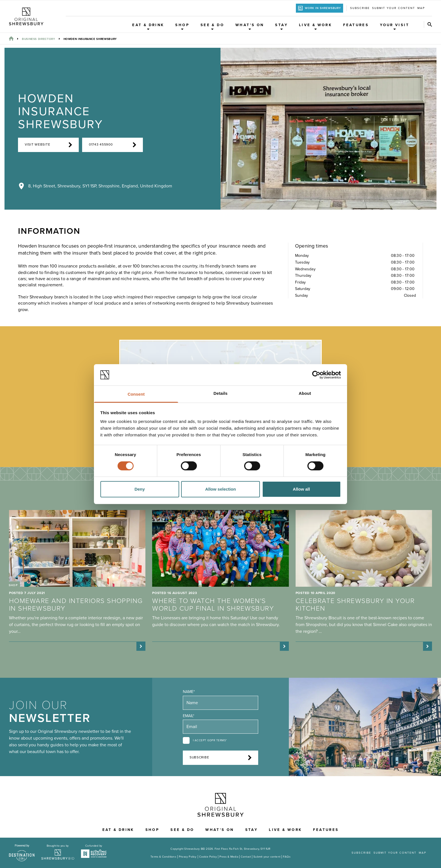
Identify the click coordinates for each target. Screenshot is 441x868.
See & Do (212, 27)
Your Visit (395, 27)
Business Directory (39, 39)
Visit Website (48, 145)
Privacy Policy (188, 857)
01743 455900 (112, 145)
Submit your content (394, 8)
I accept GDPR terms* (210, 740)
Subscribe (360, 8)
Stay (281, 27)
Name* (189, 692)
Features (356, 25)
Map (421, 8)
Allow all (301, 489)
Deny (140, 489)
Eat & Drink (148, 27)
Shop (182, 27)
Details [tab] (220, 393)
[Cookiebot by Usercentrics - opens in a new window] (316, 375)
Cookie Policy (208, 857)
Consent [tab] (136, 394)
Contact (246, 857)
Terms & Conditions (163, 857)
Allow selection (220, 489)
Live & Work (315, 27)
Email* (189, 716)
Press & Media (229, 857)
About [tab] (305, 393)
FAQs (287, 857)
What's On (250, 27)
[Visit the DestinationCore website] (22, 853)
